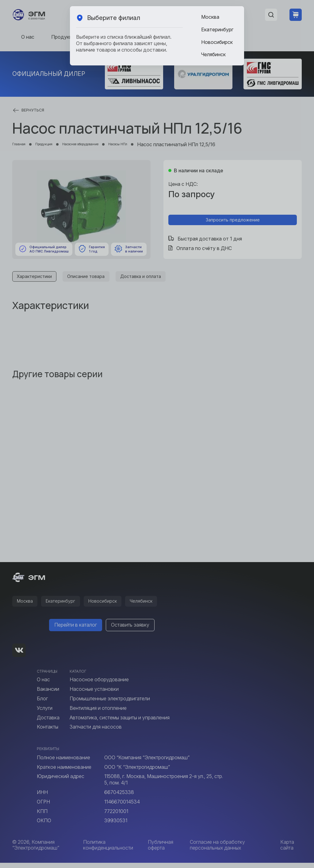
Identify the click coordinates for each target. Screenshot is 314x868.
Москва (210, 17)
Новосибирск (217, 42)
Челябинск (213, 54)
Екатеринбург (217, 29)
